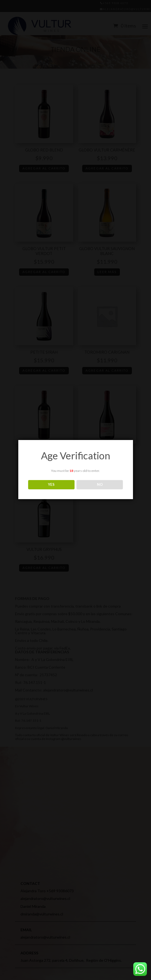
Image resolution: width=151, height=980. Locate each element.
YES (51, 484)
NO (100, 484)
